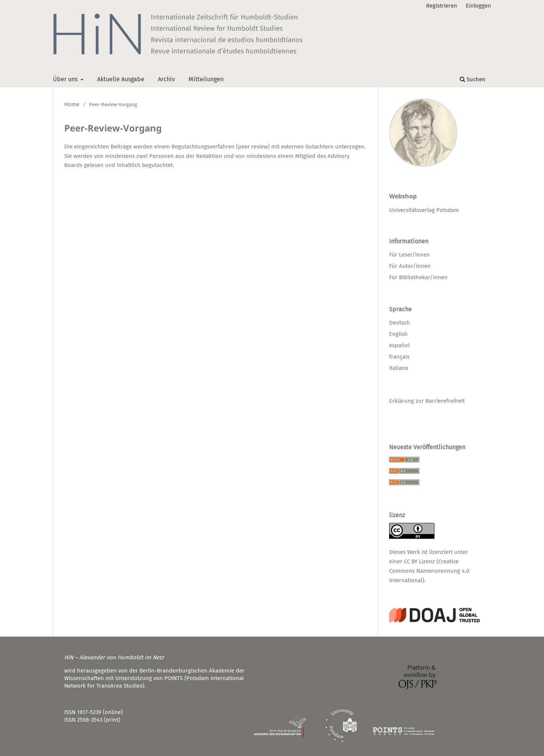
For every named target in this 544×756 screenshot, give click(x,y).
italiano (399, 368)
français (399, 357)
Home (72, 104)
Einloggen (478, 6)
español (399, 345)
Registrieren (442, 6)
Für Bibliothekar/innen (418, 277)
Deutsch (399, 323)
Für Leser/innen (410, 255)
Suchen (473, 79)
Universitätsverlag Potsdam (424, 210)
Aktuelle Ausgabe (121, 79)
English (398, 334)
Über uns (66, 79)
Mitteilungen (206, 79)
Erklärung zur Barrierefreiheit (427, 401)
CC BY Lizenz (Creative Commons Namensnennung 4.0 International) (429, 571)
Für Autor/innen (410, 266)
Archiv (166, 79)
